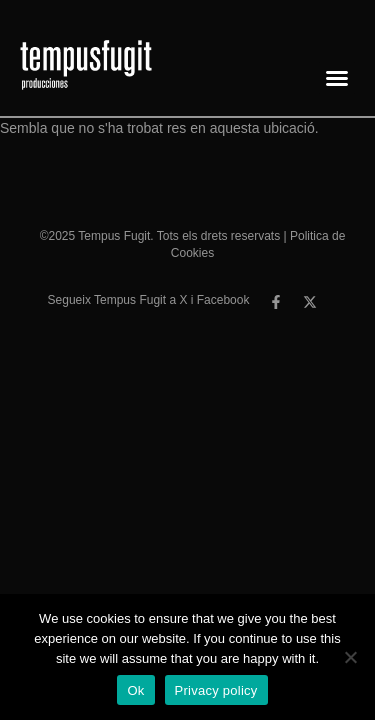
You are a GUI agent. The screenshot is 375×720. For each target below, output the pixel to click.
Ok (135, 690)
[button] (337, 78)
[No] (350, 657)
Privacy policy (216, 690)
